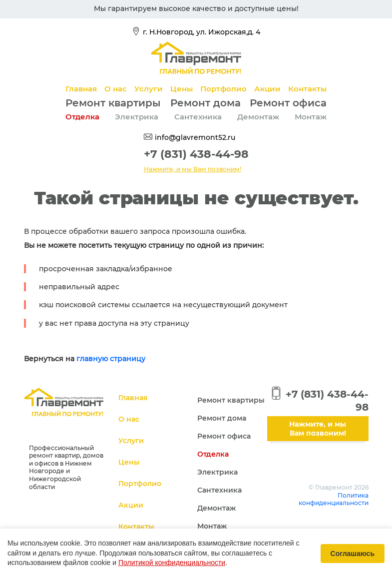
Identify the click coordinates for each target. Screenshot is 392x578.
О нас (116, 89)
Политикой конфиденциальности (172, 563)
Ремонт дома (205, 103)
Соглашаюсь (353, 554)
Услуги (149, 89)
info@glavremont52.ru (195, 137)
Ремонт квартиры (113, 103)
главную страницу (111, 359)
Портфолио (223, 89)
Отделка (82, 117)
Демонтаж (258, 117)
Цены (182, 89)
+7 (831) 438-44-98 (196, 154)
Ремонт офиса (288, 103)
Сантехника (198, 117)
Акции (267, 89)
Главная (81, 89)
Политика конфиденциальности (334, 499)
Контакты (307, 89)
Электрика (137, 117)
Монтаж (311, 117)
